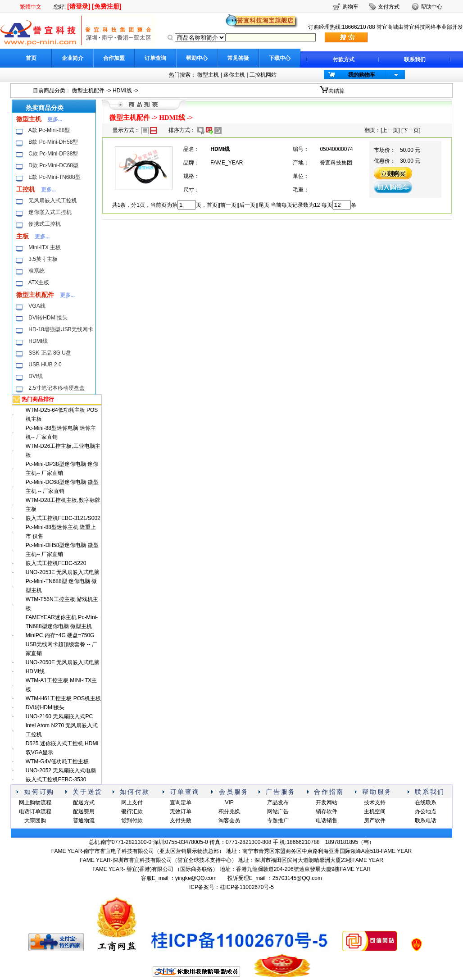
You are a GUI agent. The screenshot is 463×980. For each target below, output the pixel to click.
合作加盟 (114, 58)
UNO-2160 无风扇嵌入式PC (59, 716)
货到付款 (132, 820)
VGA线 (37, 306)
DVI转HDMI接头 (48, 318)
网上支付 (132, 802)
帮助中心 (197, 58)
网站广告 (278, 811)
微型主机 (208, 75)
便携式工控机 (45, 224)
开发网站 (327, 802)
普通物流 (84, 820)
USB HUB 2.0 (45, 365)
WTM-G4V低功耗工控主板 (57, 761)
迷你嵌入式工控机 (50, 212)
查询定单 (181, 802)
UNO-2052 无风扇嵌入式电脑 (61, 770)
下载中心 (280, 58)
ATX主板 (39, 283)
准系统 (36, 271)
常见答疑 (238, 58)
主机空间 (375, 811)
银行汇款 (132, 811)
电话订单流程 (35, 811)
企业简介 (73, 58)
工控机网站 (263, 75)
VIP (229, 802)
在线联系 (426, 802)
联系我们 (415, 59)
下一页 (411, 130)
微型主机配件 (88, 91)
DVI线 (36, 376)
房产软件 (375, 820)
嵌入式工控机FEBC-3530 (56, 779)
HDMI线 (122, 91)
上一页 (390, 130)
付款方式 (344, 59)
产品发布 (278, 802)
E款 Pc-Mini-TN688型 (54, 177)
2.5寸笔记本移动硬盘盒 (57, 388)
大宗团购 (35, 820)
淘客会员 (229, 820)
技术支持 (375, 802)
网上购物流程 (35, 802)
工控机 (26, 189)
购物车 (350, 7)
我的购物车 (362, 75)
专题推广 (278, 820)
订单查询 (155, 58)
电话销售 (327, 820)
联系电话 (426, 820)
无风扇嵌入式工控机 (53, 201)
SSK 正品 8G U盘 (50, 353)
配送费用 (84, 811)
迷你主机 (234, 75)
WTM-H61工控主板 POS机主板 (63, 698)
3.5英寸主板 (43, 259)
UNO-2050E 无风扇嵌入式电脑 (63, 662)
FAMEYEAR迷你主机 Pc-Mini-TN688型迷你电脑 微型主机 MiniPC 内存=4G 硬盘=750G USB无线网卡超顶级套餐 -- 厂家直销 (62, 635)
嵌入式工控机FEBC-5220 (56, 563)
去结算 (336, 91)
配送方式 (84, 802)
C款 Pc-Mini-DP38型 (53, 154)
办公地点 (426, 811)
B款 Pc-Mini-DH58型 (53, 142)
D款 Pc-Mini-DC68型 (53, 165)
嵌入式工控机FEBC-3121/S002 (63, 518)
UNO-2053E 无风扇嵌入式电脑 (63, 572)
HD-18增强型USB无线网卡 (61, 329)
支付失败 (181, 820)
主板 (23, 236)
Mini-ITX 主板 (45, 247)
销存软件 (327, 811)
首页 (31, 58)
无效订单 (181, 811)
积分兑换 (229, 811)
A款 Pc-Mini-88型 (49, 130)
